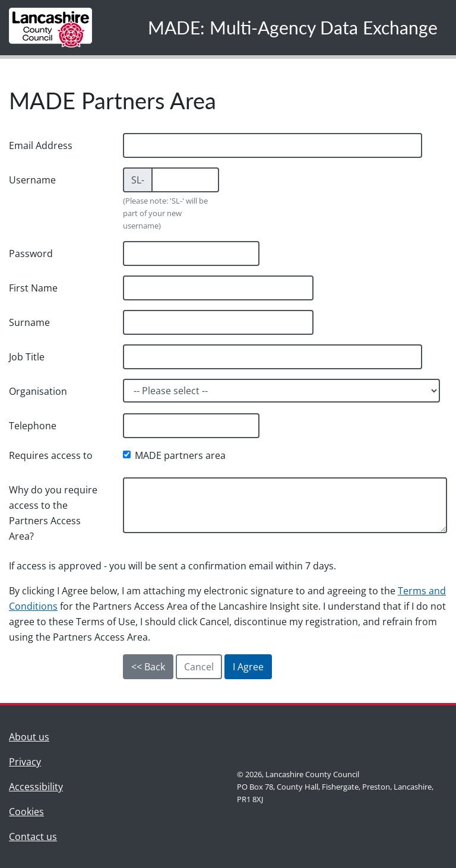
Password (31, 254)
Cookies (26, 812)
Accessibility (36, 787)
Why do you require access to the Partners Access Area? (53, 513)
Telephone (33, 426)
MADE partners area (180, 455)
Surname (29, 322)
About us (36, 736)
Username (32, 180)
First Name (33, 288)
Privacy (25, 762)
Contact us (36, 836)
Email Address (41, 145)
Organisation (38, 391)
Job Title (27, 357)
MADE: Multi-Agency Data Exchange (293, 27)
